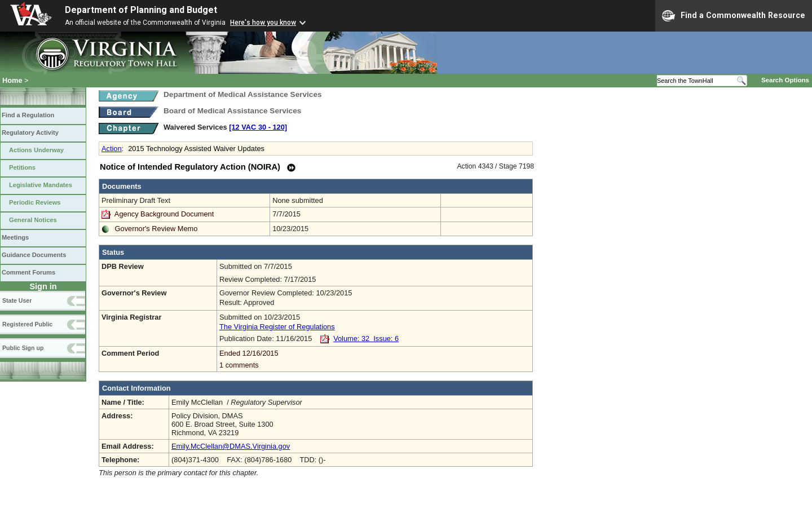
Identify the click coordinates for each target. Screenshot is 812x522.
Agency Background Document (164, 214)
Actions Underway (36, 150)
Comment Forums (28, 272)
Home (12, 80)
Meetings (15, 237)
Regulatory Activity (30, 132)
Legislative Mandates (41, 185)
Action (112, 149)
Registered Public (27, 324)
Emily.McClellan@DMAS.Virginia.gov (231, 446)
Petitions (22, 167)
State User (17, 300)
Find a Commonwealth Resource (734, 16)
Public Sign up (23, 348)
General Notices (33, 220)
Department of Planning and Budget (141, 10)
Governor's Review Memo (156, 229)
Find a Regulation (28, 115)
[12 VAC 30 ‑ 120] (258, 127)
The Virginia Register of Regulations (277, 327)
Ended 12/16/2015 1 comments (375, 359)
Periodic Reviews (35, 202)
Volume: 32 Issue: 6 (366, 339)
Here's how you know (263, 23)
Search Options (785, 80)
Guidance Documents (34, 255)
